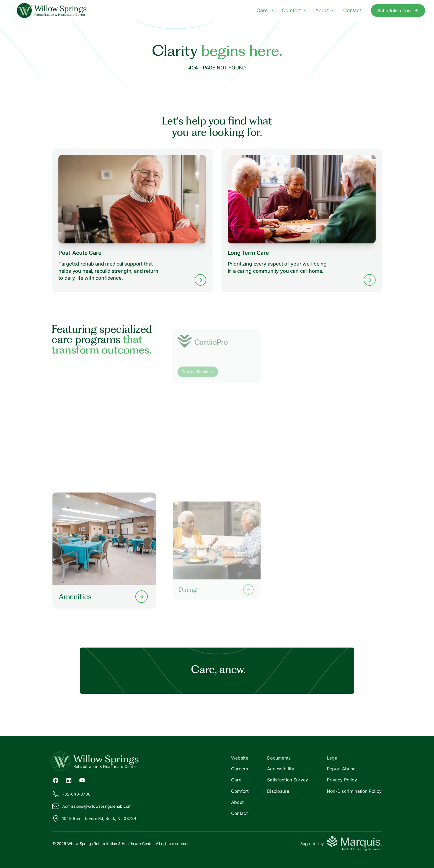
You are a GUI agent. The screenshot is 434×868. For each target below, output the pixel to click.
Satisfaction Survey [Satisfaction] (288, 780)
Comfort (240, 791)
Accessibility (281, 769)
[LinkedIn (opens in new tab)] (69, 780)
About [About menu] (325, 10)
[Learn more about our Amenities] (104, 550)
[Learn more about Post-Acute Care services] (132, 220)
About (237, 802)
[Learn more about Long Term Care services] (302, 220)
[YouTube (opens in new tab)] (82, 780)
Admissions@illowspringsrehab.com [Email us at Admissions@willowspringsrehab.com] (92, 806)
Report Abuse (341, 769)
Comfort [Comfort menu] (294, 10)
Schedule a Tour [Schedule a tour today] (398, 10)
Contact (239, 813)
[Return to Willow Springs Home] (135, 761)
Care (236, 780)
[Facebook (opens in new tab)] (56, 780)
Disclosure (278, 791)
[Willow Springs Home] (52, 11)
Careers (240, 769)
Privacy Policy (342, 780)
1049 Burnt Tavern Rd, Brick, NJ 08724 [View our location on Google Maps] (94, 818)
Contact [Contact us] (352, 10)
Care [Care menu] (265, 10)
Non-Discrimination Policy (354, 791)
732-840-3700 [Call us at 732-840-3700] (72, 794)
